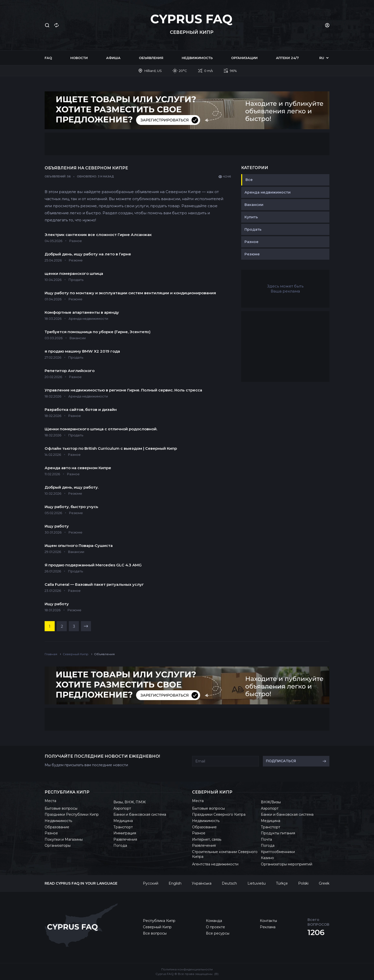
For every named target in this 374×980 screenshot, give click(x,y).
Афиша (113, 58)
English (175, 883)
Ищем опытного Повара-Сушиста (79, 546)
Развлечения (125, 839)
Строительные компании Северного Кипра (225, 854)
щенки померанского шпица (74, 273)
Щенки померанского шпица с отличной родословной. (101, 429)
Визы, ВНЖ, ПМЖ (130, 802)
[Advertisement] (187, 144)
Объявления (151, 58)
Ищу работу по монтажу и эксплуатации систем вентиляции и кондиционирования (130, 293)
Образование (57, 827)
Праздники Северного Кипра (219, 814)
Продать (253, 229)
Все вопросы (155, 933)
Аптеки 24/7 (287, 58)
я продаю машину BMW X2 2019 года (82, 351)
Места (50, 801)
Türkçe (282, 883)
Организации (244, 58)
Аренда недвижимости (268, 192)
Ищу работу (57, 526)
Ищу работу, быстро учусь (71, 507)
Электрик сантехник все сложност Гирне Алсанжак (98, 235)
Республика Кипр (159, 921)
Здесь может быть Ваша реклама (285, 289)
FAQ (48, 58)
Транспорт (123, 827)
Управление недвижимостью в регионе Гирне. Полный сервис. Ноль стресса (123, 390)
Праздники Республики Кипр (72, 814)
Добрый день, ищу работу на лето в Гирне (88, 254)
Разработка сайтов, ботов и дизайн (81, 409)
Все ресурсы (218, 933)
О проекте (215, 927)
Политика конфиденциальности (187, 969)
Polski (303, 883)
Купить (251, 217)
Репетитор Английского (70, 371)
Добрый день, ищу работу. (72, 487)
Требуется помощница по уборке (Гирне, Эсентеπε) (98, 332)
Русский (151, 883)
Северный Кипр (157, 927)
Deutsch (229, 883)
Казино (267, 858)
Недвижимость (197, 58)
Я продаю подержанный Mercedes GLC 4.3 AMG (93, 565)
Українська (202, 883)
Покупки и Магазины (64, 839)
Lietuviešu (257, 883)
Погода (120, 845)
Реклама (268, 927)
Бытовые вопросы (61, 808)
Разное (252, 242)
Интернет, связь (207, 839)
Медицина (123, 821)
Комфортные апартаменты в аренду (82, 312)
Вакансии (254, 205)
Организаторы (58, 845)
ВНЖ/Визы (271, 802)
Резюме (252, 254)
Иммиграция (125, 833)
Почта (266, 839)
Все (249, 180)
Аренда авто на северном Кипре (78, 468)
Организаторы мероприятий (287, 864)
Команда (214, 921)
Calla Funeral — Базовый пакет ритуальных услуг (94, 584)
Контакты (268, 921)
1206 (316, 932)
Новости (79, 58)
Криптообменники (278, 852)
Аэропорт (122, 808)
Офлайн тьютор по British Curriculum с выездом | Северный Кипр (111, 448)
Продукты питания (278, 833)
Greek (324, 883)
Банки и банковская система (140, 814)
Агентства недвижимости (215, 864)
